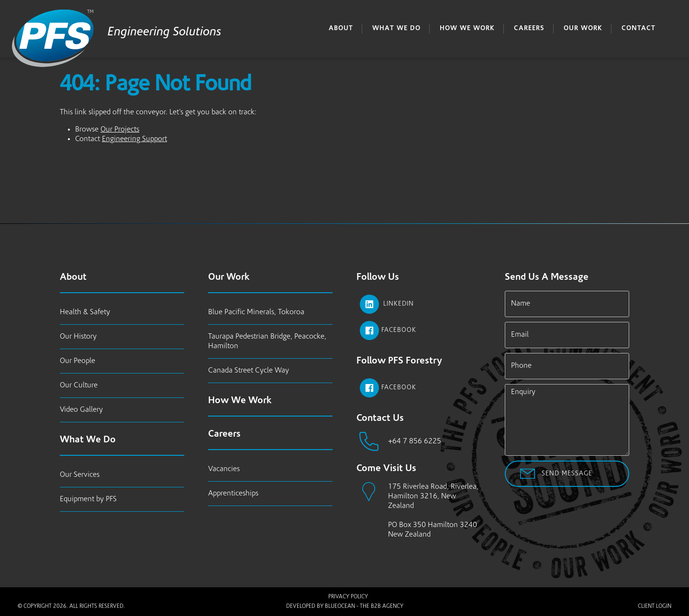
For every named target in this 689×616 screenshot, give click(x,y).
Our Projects (120, 130)
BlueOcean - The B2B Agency (364, 606)
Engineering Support (134, 139)
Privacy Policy (348, 597)
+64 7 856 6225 (415, 441)
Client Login (655, 606)
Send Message (567, 474)
